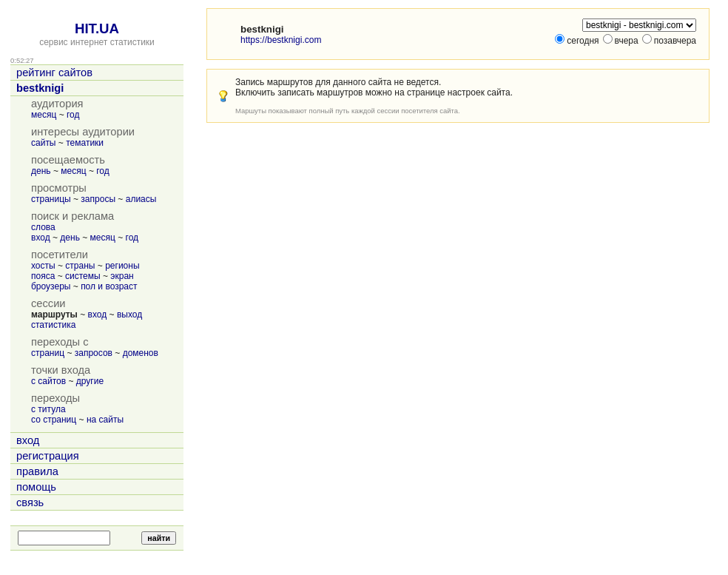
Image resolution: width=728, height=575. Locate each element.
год (73, 115)
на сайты (105, 420)
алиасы (141, 199)
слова (43, 227)
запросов (94, 353)
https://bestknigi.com (281, 40)
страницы (51, 199)
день (41, 171)
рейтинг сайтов (54, 73)
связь (30, 502)
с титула (48, 409)
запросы (98, 199)
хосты (43, 266)
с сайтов (48, 381)
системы (83, 276)
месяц (44, 115)
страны (80, 266)
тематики (85, 143)
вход (41, 238)
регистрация (48, 456)
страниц (48, 353)
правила (37, 471)
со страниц (54, 420)
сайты (44, 143)
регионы (122, 266)
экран (122, 276)
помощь (36, 487)
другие (90, 381)
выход (129, 315)
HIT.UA (97, 28)
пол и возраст (109, 286)
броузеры (51, 286)
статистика (53, 325)
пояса (43, 276)
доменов (141, 353)
